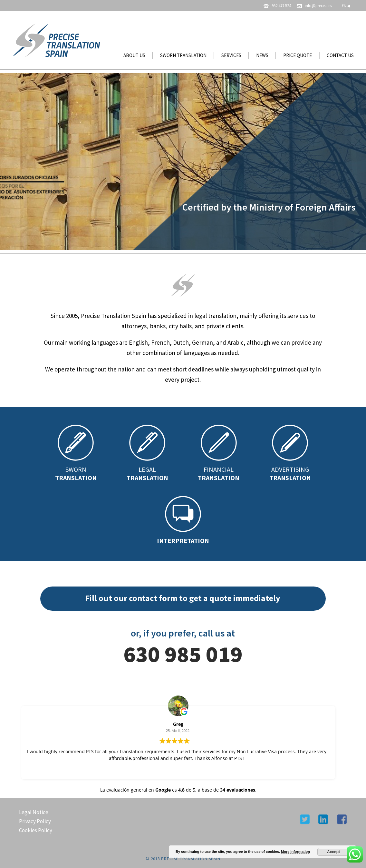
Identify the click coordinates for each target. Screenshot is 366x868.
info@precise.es (318, 6)
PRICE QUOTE (298, 55)
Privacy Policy (35, 821)
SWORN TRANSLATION (183, 55)
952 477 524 (281, 6)
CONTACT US (340, 55)
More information (295, 852)
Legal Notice (34, 812)
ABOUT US (134, 55)
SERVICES (231, 55)
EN (346, 6)
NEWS (262, 55)
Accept (333, 852)
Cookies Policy (36, 830)
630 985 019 (183, 654)
